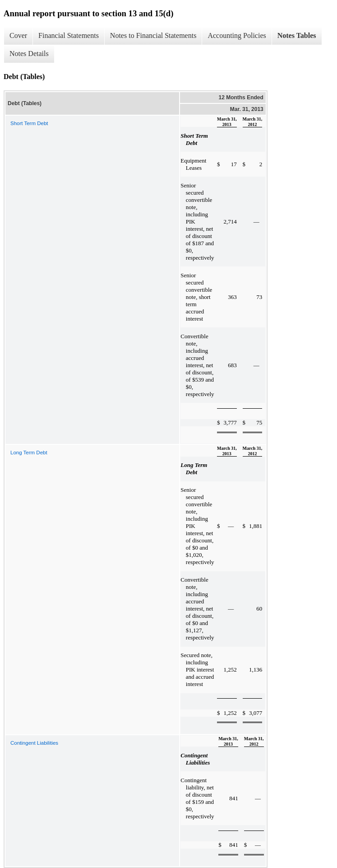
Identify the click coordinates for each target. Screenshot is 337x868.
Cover (18, 35)
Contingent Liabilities (34, 743)
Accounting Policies (237, 35)
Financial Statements (69, 35)
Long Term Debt (29, 453)
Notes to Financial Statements (153, 35)
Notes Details (29, 54)
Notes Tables (297, 35)
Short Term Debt (29, 123)
